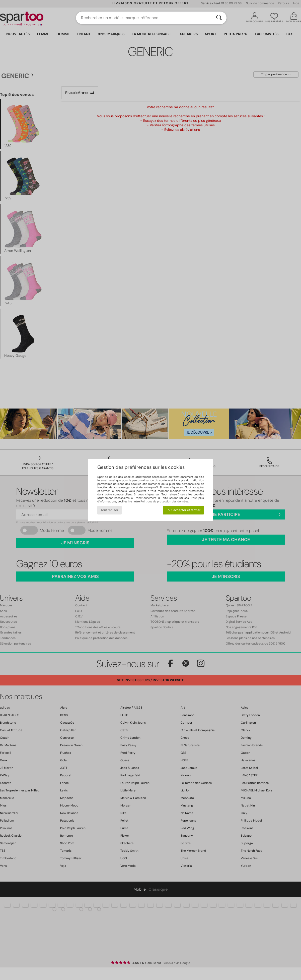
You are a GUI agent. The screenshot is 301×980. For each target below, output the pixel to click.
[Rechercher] (219, 18)
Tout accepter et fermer (183, 510)
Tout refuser (109, 510)
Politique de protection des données (164, 501)
